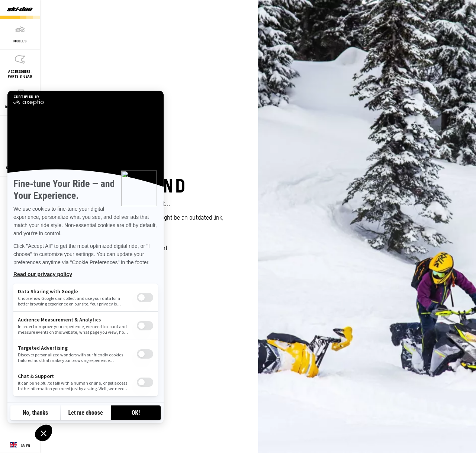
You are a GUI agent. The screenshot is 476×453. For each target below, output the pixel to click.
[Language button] (20, 446)
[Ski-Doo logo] (20, 10)
